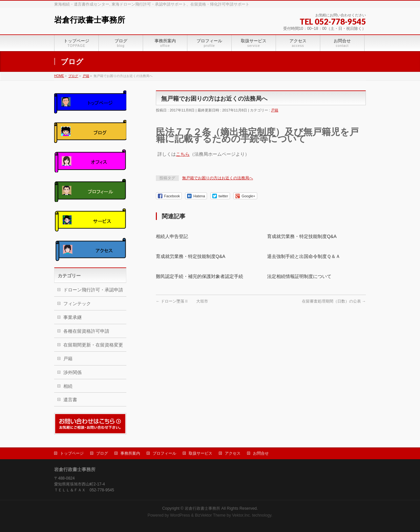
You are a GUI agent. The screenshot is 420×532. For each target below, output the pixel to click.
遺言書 (70, 400)
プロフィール (164, 453)
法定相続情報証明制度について (299, 276)
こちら (183, 154)
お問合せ (261, 453)
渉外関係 (73, 372)
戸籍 (275, 110)
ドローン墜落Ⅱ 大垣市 (182, 301)
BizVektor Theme (210, 515)
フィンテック (77, 304)
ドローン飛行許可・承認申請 (93, 290)
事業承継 (73, 317)
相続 (68, 386)
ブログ (102, 453)
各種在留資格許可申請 (86, 331)
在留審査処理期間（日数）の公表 (334, 301)
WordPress (180, 515)
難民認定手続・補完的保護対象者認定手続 (199, 276)
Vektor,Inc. (241, 515)
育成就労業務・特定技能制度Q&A (302, 236)
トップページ (72, 453)
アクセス (233, 453)
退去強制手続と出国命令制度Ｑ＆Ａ (304, 256)
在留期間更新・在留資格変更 (93, 345)
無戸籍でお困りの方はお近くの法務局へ (218, 178)
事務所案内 (130, 453)
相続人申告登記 (172, 236)
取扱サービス (200, 453)
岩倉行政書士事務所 (90, 20)
